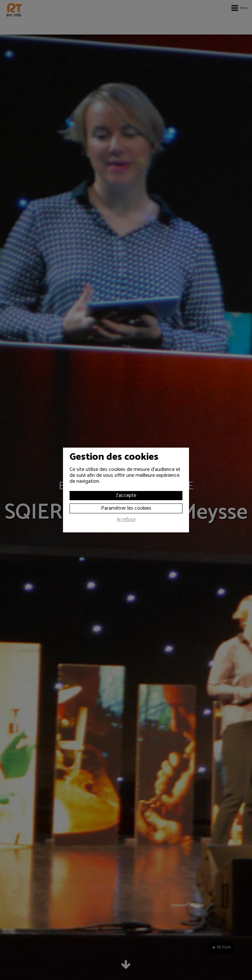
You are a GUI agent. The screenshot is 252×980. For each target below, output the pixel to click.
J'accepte (126, 495)
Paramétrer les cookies (126, 508)
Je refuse (126, 520)
